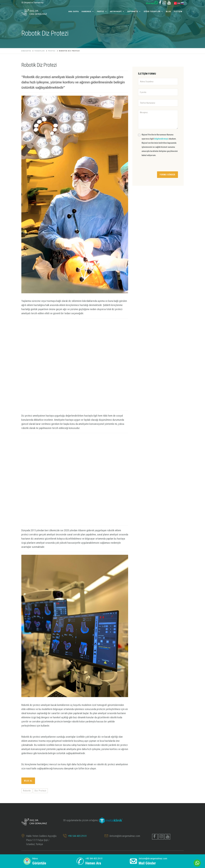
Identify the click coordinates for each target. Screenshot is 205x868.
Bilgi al (28, 781)
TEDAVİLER (40, 51)
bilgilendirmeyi (161, 139)
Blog (168, 11)
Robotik (27, 791)
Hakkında (86, 11)
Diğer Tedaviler (152, 11)
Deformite (133, 11)
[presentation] (160, 166)
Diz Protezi (40, 791)
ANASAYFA (26, 51)
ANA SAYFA (74, 11)
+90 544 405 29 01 (77, 836)
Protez (101, 11)
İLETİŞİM (178, 11)
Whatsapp (152, 3)
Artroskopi (116, 11)
